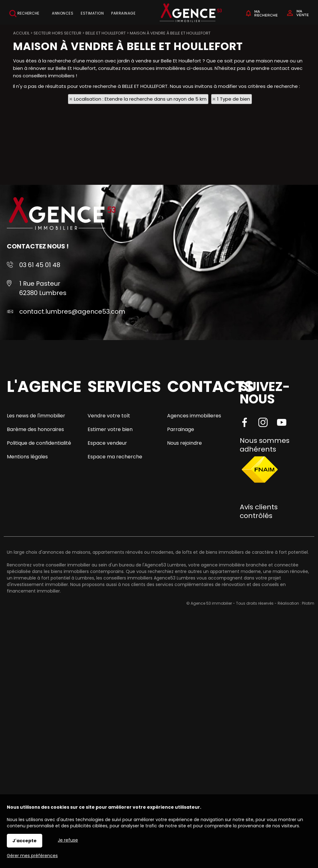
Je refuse (68, 840)
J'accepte (25, 841)
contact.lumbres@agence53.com (72, 311)
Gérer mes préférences (32, 856)
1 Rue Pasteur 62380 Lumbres (43, 288)
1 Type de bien (234, 99)
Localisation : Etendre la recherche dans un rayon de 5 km (140, 99)
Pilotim (308, 603)
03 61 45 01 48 (40, 265)
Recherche (24, 14)
